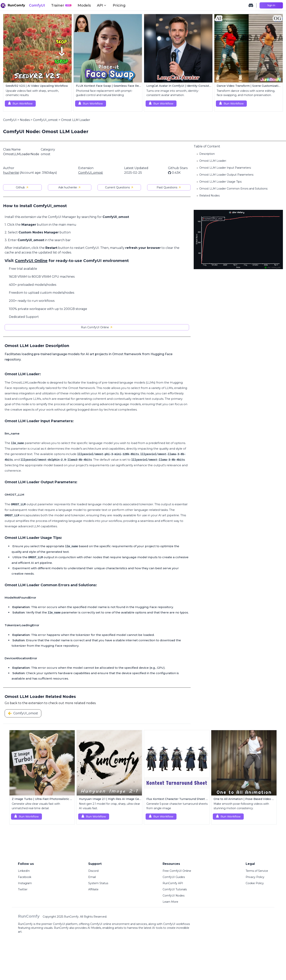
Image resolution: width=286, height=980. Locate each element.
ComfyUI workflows (177, 924)
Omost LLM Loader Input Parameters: (225, 168)
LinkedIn (24, 871)
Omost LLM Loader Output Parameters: (227, 175)
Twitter (23, 889)
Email (92, 877)
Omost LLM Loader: (213, 161)
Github (22, 187)
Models (84, 5)
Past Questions (169, 187)
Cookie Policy (255, 883)
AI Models (94, 928)
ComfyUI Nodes (174, 896)
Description (207, 154)
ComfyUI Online (31, 261)
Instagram (25, 883)
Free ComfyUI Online (177, 871)
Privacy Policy (255, 877)
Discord (93, 871)
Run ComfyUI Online (97, 327)
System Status (98, 883)
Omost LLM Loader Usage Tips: (221, 182)
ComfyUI (37, 5)
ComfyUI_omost (45, 120)
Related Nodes (209, 196)
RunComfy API (173, 883)
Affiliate (93, 889)
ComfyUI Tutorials (175, 889)
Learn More (170, 902)
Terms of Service (257, 871)
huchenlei (11, 173)
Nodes (25, 120)
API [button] (102, 5)
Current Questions (119, 187)
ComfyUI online (101, 924)
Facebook (25, 877)
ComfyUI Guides (174, 877)
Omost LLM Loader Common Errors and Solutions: (234, 189)
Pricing (119, 5)
